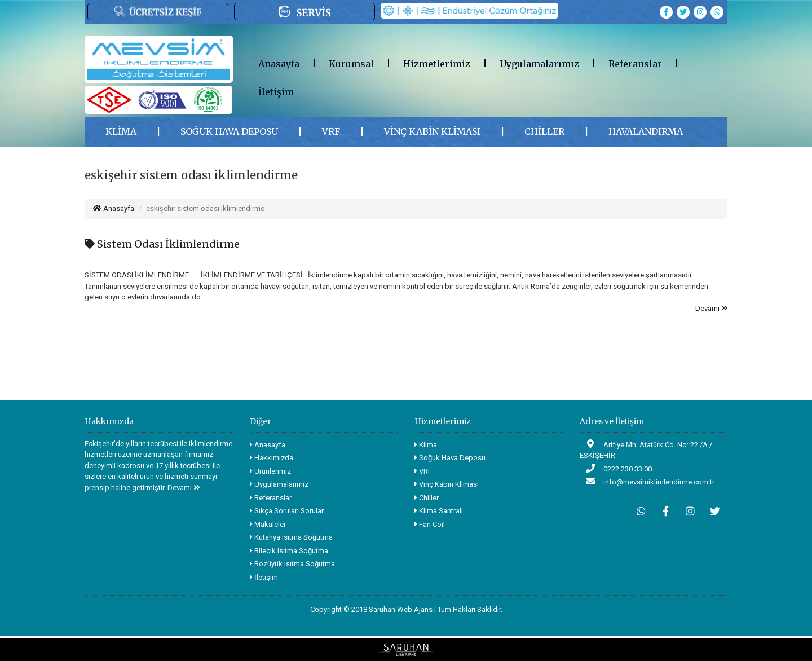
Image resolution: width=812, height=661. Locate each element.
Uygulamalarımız (539, 64)
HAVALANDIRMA (646, 131)
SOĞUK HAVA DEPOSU (229, 131)
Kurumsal (351, 64)
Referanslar (635, 64)
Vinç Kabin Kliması (447, 484)
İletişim (276, 92)
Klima (426, 445)
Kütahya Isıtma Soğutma (291, 537)
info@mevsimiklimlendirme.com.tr (647, 481)
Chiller (427, 498)
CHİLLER (544, 131)
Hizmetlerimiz (437, 64)
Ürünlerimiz (270, 471)
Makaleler (268, 524)
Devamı (711, 308)
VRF (331, 131)
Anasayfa (279, 64)
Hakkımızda (272, 458)
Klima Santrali (439, 511)
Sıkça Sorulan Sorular (287, 511)
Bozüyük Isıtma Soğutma (292, 564)
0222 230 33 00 (616, 468)
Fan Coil (430, 524)
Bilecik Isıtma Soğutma (289, 551)
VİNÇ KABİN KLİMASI (432, 131)
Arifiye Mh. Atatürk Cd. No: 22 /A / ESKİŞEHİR (646, 450)
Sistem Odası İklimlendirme (162, 244)
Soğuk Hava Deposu (450, 458)
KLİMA (121, 131)
